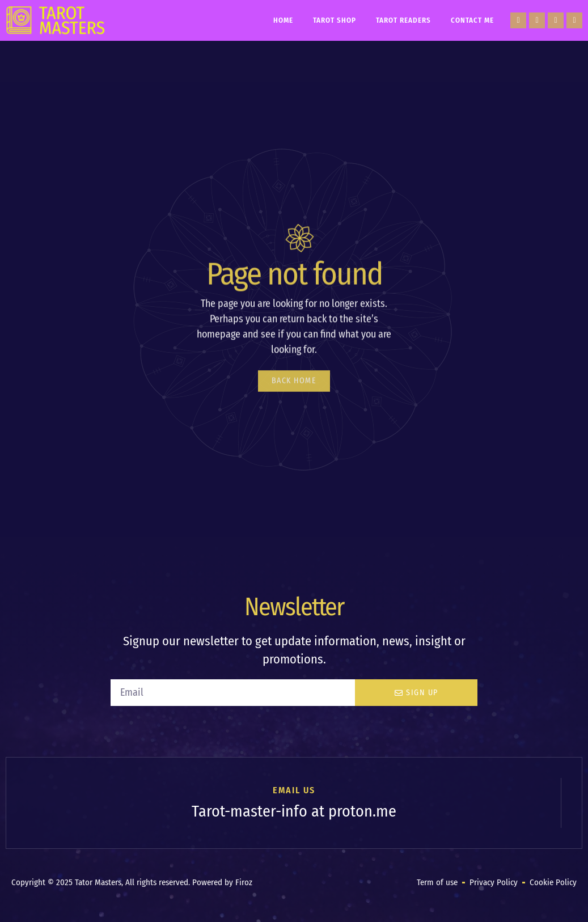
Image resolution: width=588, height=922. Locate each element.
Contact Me (472, 20)
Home (283, 20)
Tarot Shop (335, 20)
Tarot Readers (403, 20)
